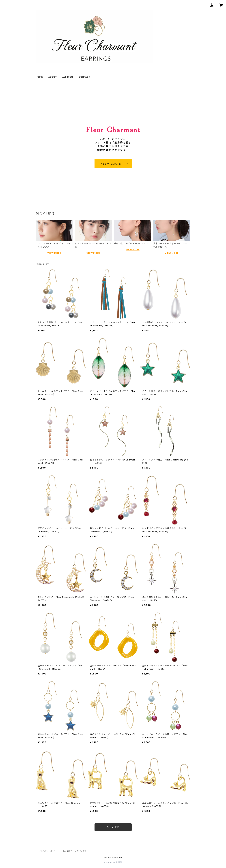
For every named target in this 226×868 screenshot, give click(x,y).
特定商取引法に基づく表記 (75, 851)
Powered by (113, 862)
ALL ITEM (68, 77)
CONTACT (84, 77)
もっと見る (113, 827)
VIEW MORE (54, 253)
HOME (39, 77)
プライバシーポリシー (48, 851)
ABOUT (53, 77)
